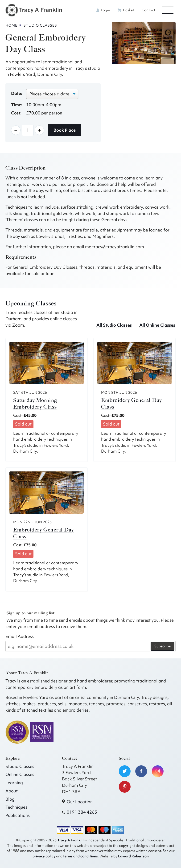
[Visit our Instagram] (158, 771)
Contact (148, 10)
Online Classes (20, 774)
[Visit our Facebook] (141, 771)
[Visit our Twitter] (125, 771)
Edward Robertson (133, 856)
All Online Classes (157, 325)
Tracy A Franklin (71, 840)
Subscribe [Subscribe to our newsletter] (162, 646)
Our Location (80, 802)
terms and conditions (80, 856)
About (12, 791)
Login (103, 10)
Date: (17, 93)
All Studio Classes (114, 325)
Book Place (65, 130)
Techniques (16, 807)
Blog (10, 799)
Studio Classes (20, 766)
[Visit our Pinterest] (125, 787)
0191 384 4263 (82, 812)
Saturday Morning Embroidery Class (35, 404)
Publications (18, 815)
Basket (126, 10)
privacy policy (44, 856)
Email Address (20, 636)
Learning (14, 783)
